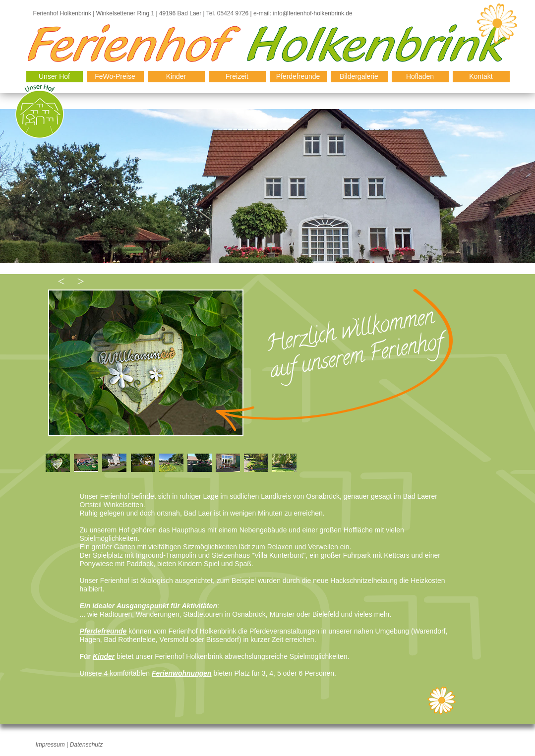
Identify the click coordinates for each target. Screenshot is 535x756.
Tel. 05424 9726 (227, 13)
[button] (60, 281)
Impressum (50, 745)
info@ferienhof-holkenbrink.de (312, 13)
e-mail (261, 13)
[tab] (58, 463)
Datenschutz (87, 745)
